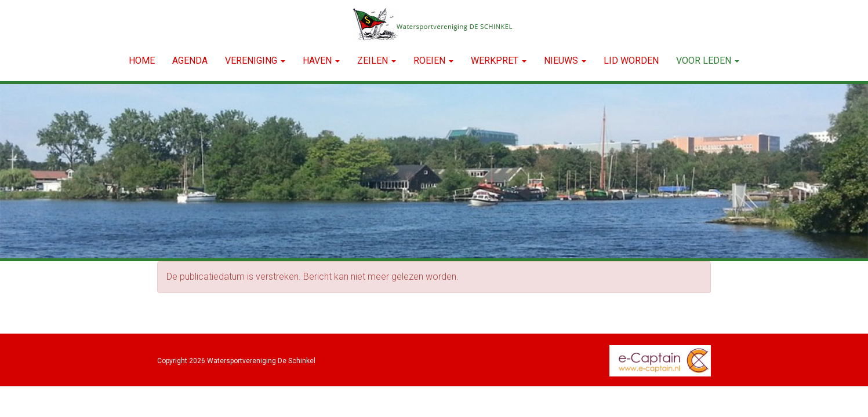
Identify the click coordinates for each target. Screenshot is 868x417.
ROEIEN (433, 61)
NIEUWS (565, 61)
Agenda (190, 61)
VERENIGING (255, 61)
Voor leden (708, 61)
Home (142, 61)
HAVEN (321, 61)
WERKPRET (499, 61)
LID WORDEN (631, 61)
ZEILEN (377, 61)
